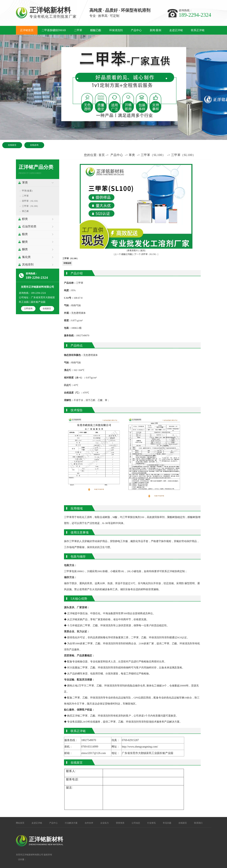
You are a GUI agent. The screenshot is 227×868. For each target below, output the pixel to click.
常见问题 (167, 823)
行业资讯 (151, 823)
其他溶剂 (28, 264)
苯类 (25, 183)
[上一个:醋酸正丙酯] (123, 254)
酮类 (25, 249)
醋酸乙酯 (96, 30)
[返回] (142, 251)
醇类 (25, 219)
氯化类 (26, 257)
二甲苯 (78, 30)
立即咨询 (28, 309)
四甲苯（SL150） (31, 201)
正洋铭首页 (27, 30)
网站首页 (20, 823)
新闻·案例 (156, 30)
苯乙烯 (25, 211)
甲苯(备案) (27, 191)
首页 (102, 155)
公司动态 (136, 823)
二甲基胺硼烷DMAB (54, 30)
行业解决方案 (71, 823)
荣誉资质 (120, 823)
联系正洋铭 (198, 30)
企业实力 (105, 823)
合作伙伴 (89, 823)
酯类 (25, 234)
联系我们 (198, 823)
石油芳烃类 (29, 226)
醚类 (25, 242)
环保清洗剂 (116, 30)
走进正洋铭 (176, 30)
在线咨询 (34, 145)
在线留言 (12, 145)
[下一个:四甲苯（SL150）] (146, 254)
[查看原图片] (133, 251)
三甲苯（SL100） (31, 206)
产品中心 (136, 30)
